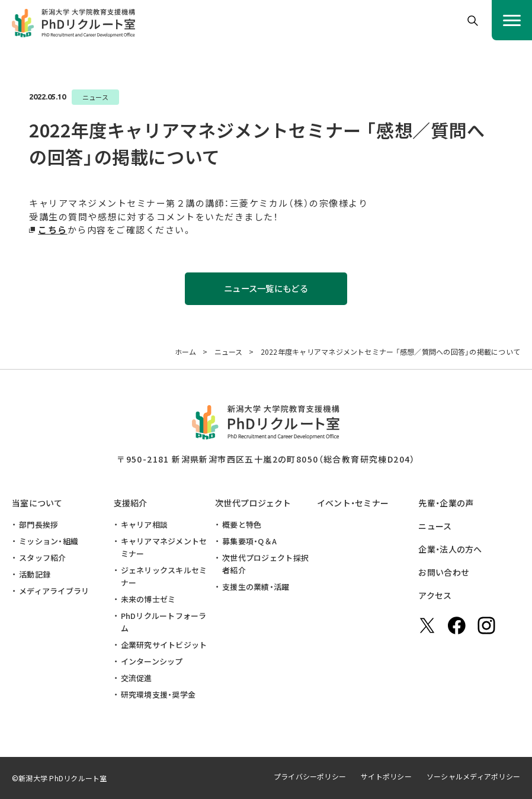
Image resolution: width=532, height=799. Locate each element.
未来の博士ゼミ (148, 599)
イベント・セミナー (353, 503)
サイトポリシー (386, 776)
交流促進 (137, 678)
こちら (53, 230)
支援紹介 (131, 503)
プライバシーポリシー (310, 776)
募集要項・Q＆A (249, 541)
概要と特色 (242, 524)
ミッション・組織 (49, 541)
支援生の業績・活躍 (256, 587)
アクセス (435, 595)
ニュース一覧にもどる (266, 289)
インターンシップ (152, 661)
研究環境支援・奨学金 (158, 694)
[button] (473, 21)
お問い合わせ (444, 572)
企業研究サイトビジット (164, 645)
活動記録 (35, 574)
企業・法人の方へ (450, 549)
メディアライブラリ (54, 591)
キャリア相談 (145, 524)
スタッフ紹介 (43, 558)
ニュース (435, 526)
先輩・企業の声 (446, 503)
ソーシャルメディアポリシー (473, 776)
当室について (37, 503)
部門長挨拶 (39, 524)
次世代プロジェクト (253, 503)
